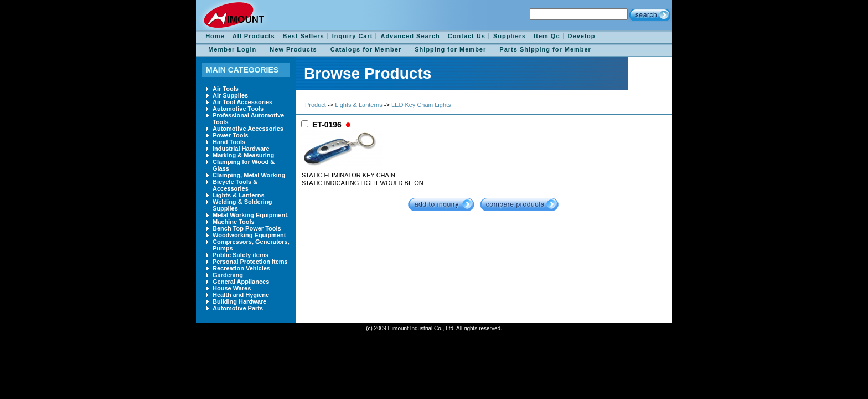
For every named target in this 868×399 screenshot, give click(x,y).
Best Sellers (304, 36)
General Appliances (241, 282)
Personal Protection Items (250, 262)
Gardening (228, 275)
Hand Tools (229, 142)
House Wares (232, 288)
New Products (293, 49)
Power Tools (231, 135)
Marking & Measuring (243, 155)
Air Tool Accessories (242, 102)
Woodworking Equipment (249, 235)
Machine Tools (234, 222)
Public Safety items (241, 255)
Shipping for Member (450, 49)
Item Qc (547, 36)
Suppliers (510, 36)
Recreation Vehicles (241, 268)
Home (215, 36)
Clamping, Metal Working (249, 175)
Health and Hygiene (241, 295)
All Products (254, 36)
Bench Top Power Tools (247, 228)
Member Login (232, 49)
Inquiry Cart (353, 36)
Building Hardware (239, 301)
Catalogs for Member (366, 49)
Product (316, 105)
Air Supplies (230, 95)
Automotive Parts (238, 308)
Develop (582, 36)
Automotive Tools (238, 109)
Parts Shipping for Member (545, 49)
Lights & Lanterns (239, 195)
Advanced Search (410, 36)
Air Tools (226, 89)
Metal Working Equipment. (251, 215)
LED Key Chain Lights (421, 105)
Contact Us (467, 36)
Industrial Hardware (241, 149)
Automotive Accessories (248, 129)
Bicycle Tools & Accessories (235, 185)
